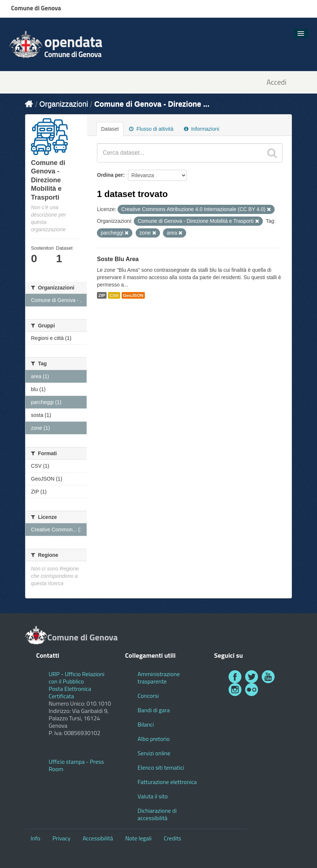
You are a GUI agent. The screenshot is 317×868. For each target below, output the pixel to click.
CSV (114, 295)
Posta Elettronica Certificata (70, 692)
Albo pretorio (154, 739)
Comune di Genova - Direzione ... (152, 104)
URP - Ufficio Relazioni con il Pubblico (76, 678)
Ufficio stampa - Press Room (76, 765)
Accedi (276, 82)
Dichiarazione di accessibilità (157, 814)
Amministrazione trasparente (158, 678)
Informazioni (202, 129)
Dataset (110, 129)
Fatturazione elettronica (167, 782)
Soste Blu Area (118, 259)
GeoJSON (133, 295)
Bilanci (146, 724)
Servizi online (154, 753)
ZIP (102, 295)
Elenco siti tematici (161, 767)
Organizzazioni (64, 104)
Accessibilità (98, 838)
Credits (172, 838)
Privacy (61, 838)
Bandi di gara (154, 710)
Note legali (139, 838)
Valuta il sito (153, 796)
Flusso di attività (151, 129)
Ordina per (110, 175)
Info (35, 838)
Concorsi (148, 696)
